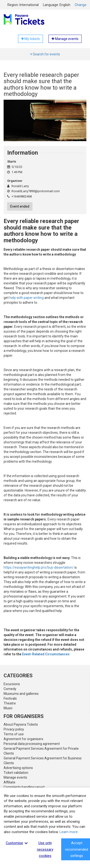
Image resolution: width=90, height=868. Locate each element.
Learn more (69, 832)
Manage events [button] (65, 39)
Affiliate (9, 782)
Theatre (10, 703)
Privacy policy (14, 729)
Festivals (10, 698)
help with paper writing (27, 298)
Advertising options (18, 768)
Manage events (15, 777)
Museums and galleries (21, 694)
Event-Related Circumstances (46, 654)
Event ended (20, 206)
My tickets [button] (30, 39)
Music (8, 708)
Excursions (12, 684)
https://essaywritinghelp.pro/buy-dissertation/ (39, 567)
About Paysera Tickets (21, 724)
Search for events (45, 54)
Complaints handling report (24, 787)
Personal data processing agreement (32, 744)
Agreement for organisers (23, 739)
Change (81, 5)
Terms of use (14, 734)
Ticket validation (16, 773)
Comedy (10, 689)
